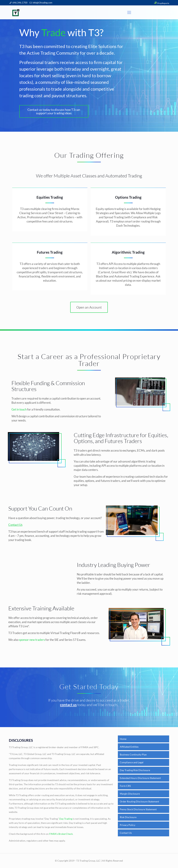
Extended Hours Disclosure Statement (140, 778)
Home (123, 739)
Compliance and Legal (132, 762)
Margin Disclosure (130, 794)
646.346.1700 (20, 3)
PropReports (161, 3)
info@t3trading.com (43, 3)
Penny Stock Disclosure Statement (138, 809)
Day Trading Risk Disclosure (135, 770)
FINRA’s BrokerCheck (61, 834)
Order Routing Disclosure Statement (139, 801)
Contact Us (126, 833)
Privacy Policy (128, 825)
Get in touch (19, 410)
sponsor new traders (32, 640)
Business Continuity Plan (133, 754)
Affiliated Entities (129, 747)
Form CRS (125, 786)
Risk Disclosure (128, 817)
